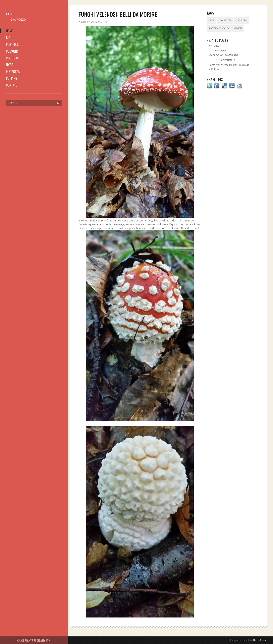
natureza (241, 20)
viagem (238, 28)
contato (12, 85)
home (9, 31)
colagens (12, 51)
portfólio (13, 44)
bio (8, 38)
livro (10, 65)
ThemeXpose (260, 640)
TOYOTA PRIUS (218, 51)
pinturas (12, 58)
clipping (12, 78)
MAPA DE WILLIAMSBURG (223, 55)
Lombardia (225, 20)
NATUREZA (215, 46)
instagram (13, 72)
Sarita (9, 14)
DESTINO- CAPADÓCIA (222, 60)
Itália (212, 20)
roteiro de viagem (219, 28)
